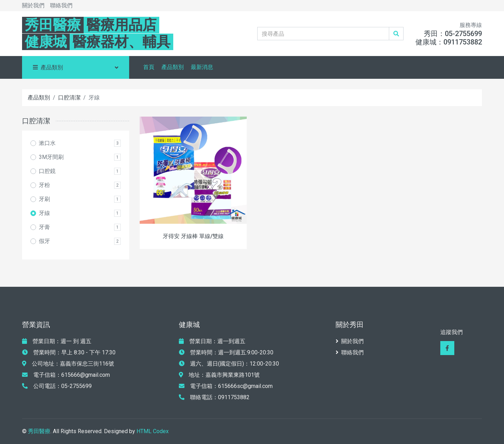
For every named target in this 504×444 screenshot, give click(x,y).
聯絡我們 (61, 5)
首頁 (149, 67)
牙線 (44, 213)
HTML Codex (153, 431)
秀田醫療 (39, 431)
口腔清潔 (69, 98)
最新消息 (202, 67)
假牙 (44, 241)
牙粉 (44, 185)
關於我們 (33, 5)
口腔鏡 (47, 171)
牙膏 (44, 227)
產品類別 (173, 67)
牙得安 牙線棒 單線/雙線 (193, 236)
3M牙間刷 (51, 157)
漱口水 (47, 143)
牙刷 (44, 199)
